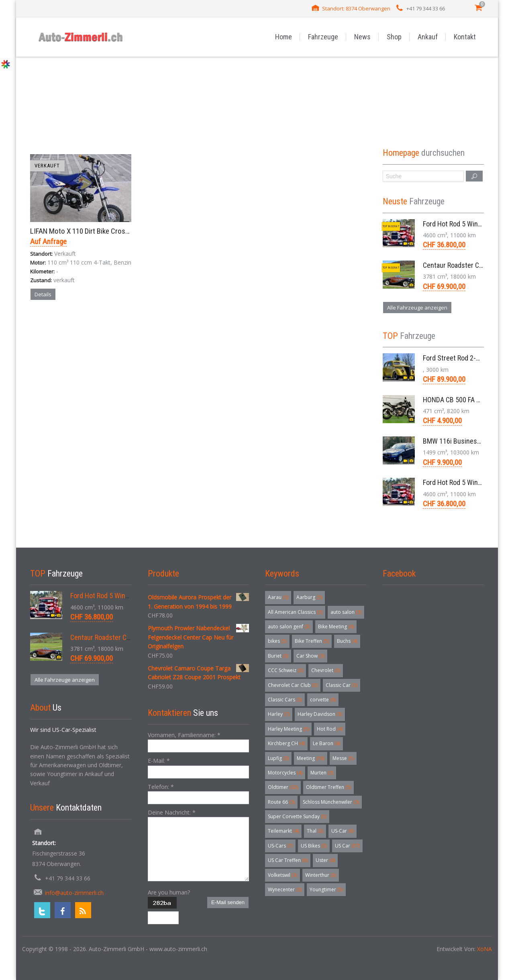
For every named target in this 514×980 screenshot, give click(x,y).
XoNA (484, 949)
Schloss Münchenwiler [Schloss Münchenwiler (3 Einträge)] (331, 802)
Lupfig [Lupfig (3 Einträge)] (278, 758)
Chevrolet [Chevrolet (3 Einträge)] (326, 670)
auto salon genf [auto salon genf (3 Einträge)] (289, 627)
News (362, 37)
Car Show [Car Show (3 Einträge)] (310, 656)
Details (43, 294)
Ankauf (428, 37)
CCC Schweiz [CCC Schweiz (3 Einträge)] (286, 670)
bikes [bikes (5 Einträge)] (277, 641)
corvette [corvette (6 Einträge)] (323, 700)
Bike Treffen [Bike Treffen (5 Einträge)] (312, 641)
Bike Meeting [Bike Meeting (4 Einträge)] (336, 627)
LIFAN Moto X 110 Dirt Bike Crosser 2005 (91, 231)
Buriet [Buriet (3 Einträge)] (278, 656)
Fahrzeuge (323, 37)
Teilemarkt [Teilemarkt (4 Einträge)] (283, 831)
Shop (394, 37)
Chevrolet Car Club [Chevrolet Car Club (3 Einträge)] (293, 685)
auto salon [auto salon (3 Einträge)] (346, 612)
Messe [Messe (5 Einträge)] (343, 758)
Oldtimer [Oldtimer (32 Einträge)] (283, 787)
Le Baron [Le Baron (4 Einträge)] (326, 743)
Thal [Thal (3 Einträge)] (315, 831)
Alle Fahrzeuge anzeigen (417, 308)
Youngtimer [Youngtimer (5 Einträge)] (326, 889)
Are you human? (169, 892)
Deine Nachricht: (172, 812)
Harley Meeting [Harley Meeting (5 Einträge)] (288, 729)
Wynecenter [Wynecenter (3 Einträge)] (285, 889)
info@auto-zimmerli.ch (74, 893)
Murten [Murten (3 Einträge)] (322, 773)
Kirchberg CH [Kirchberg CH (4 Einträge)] (286, 743)
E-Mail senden (228, 902)
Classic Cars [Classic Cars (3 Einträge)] (285, 700)
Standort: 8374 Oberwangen (356, 8)
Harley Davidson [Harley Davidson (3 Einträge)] (320, 714)
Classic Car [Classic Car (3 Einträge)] (342, 685)
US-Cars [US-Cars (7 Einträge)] (280, 846)
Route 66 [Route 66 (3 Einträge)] (281, 802)
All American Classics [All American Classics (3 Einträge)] (295, 612)
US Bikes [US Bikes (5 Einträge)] (314, 846)
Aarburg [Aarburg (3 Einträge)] (309, 597)
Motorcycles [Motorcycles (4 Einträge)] (285, 773)
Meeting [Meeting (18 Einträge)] (311, 758)
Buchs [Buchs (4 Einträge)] (347, 641)
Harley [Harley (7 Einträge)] (279, 714)
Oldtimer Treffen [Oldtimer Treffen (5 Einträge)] (328, 787)
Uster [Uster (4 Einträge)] (325, 860)
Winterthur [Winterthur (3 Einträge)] (321, 875)
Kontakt (465, 37)
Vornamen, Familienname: (184, 735)
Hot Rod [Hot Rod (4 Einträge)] (330, 729)
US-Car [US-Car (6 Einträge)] (343, 831)
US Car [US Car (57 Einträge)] (347, 846)
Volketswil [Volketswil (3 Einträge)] (282, 875)
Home (284, 37)
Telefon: (161, 787)
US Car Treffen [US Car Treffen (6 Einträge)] (288, 860)
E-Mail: (159, 761)
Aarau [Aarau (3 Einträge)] (278, 597)
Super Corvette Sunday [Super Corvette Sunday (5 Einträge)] (297, 816)
